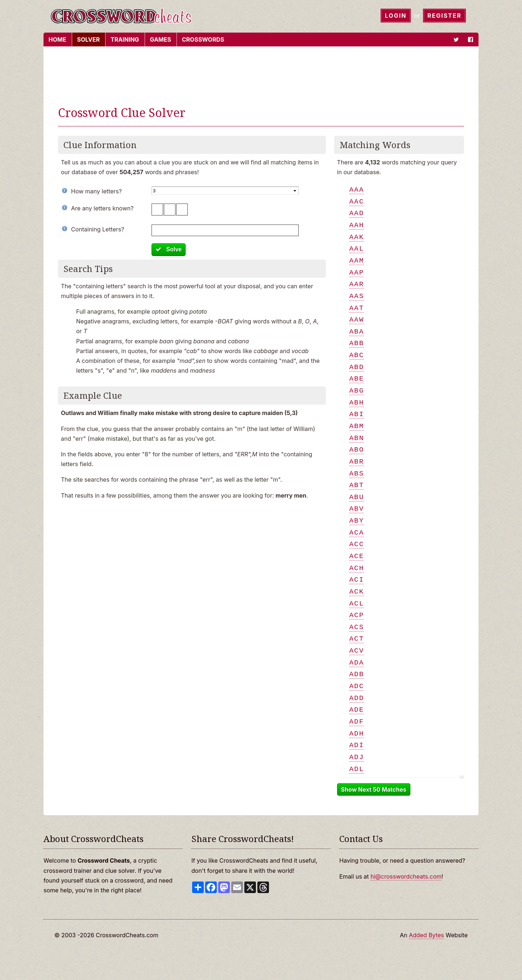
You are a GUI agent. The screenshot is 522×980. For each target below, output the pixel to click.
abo (357, 450)
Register (444, 16)
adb (357, 674)
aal (357, 249)
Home (57, 39)
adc (357, 686)
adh (357, 734)
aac (357, 202)
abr (357, 462)
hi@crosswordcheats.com (406, 876)
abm (357, 426)
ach (357, 568)
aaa (357, 190)
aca (357, 533)
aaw (357, 320)
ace (357, 556)
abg (357, 391)
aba (357, 332)
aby (357, 521)
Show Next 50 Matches (374, 790)
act (357, 639)
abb (357, 343)
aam (357, 261)
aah (357, 225)
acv (357, 651)
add (357, 698)
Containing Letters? (98, 229)
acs (357, 627)
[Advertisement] (261, 78)
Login (396, 16)
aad (357, 213)
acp (357, 615)
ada (357, 663)
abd (357, 367)
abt (357, 485)
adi (357, 745)
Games (160, 39)
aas (357, 296)
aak (357, 237)
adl (357, 769)
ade (357, 710)
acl (357, 604)
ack (357, 592)
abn (357, 438)
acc (357, 544)
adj (357, 757)
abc (357, 355)
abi (357, 414)
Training (124, 39)
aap (357, 273)
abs (357, 474)
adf (357, 722)
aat (357, 308)
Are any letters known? (102, 208)
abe (357, 379)
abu (357, 497)
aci (357, 580)
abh (357, 403)
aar (357, 284)
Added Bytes (426, 935)
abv (357, 509)
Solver (88, 39)
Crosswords (202, 39)
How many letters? (96, 191)
